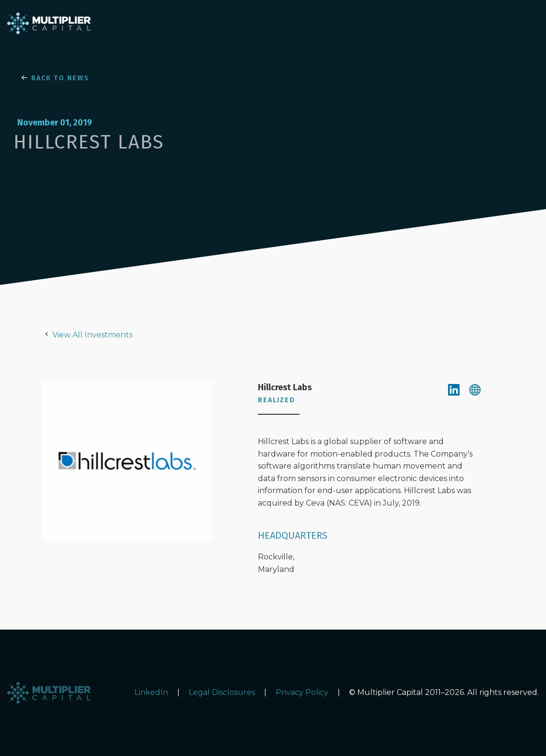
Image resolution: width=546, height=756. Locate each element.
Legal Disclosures (222, 692)
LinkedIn (151, 692)
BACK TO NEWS (55, 78)
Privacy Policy (302, 692)
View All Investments (92, 335)
